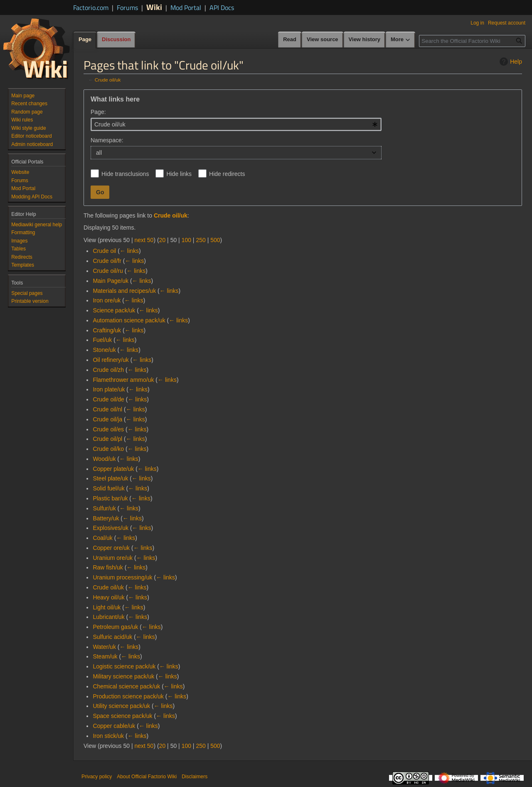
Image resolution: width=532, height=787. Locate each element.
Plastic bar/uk (110, 498)
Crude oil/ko (108, 449)
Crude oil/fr (107, 261)
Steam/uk (105, 656)
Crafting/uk (107, 330)
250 (201, 240)
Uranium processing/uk (122, 577)
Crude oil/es (108, 429)
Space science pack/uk (122, 716)
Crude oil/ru (108, 271)
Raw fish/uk (108, 567)
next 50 (144, 240)
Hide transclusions (125, 174)
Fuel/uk (102, 340)
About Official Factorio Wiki (147, 777)
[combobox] (236, 124)
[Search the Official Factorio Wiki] (472, 41)
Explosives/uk (111, 528)
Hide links (179, 174)
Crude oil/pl (107, 439)
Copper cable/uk (114, 726)
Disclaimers (195, 777)
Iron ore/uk (107, 300)
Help (510, 62)
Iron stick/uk (108, 736)
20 (163, 240)
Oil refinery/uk (111, 360)
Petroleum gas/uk (115, 627)
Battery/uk (106, 518)
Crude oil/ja (107, 419)
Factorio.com (91, 7)
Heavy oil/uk (108, 597)
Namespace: (107, 140)
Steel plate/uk (110, 478)
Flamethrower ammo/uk (123, 380)
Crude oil (104, 251)
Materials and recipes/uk (124, 291)
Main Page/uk (111, 281)
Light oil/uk (107, 607)
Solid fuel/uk (108, 488)
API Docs (222, 7)
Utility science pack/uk (121, 706)
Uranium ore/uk (113, 558)
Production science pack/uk (128, 696)
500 (215, 240)
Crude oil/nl (107, 409)
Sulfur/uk (104, 508)
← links (129, 251)
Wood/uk (104, 459)
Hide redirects (227, 174)
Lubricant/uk (108, 617)
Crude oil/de (108, 399)
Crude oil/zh (108, 370)
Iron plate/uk (109, 389)
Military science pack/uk (123, 676)
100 (186, 240)
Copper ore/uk (111, 548)
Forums (127, 7)
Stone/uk (104, 350)
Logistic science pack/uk (124, 666)
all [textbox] (99, 153)
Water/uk (104, 647)
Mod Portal (186, 7)
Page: (98, 112)
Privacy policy (97, 777)
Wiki (154, 7)
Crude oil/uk (108, 80)
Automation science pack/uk (129, 320)
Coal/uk (102, 538)
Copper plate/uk (113, 469)
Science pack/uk (114, 310)
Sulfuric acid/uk (112, 637)
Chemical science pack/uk (126, 686)
